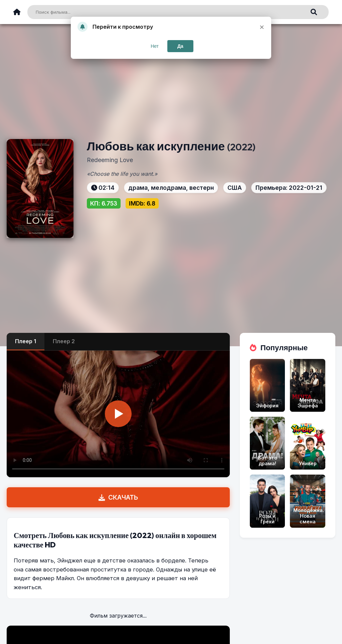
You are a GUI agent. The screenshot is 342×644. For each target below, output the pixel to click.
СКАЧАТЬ (118, 497)
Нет (155, 46)
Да (180, 46)
